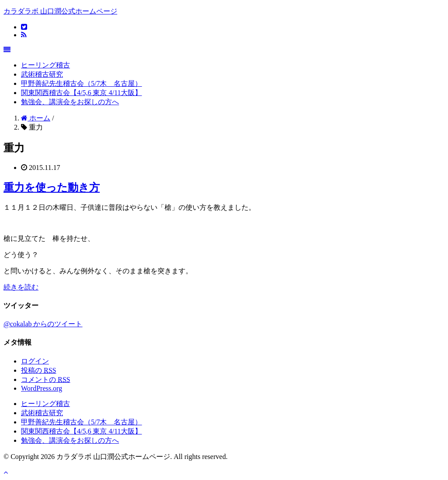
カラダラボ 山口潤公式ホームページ (60, 11)
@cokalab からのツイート (43, 324)
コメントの (45, 379)
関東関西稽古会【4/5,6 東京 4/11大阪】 (81, 93)
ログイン (35, 361)
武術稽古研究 (42, 74)
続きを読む (21, 287)
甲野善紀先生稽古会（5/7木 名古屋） (81, 83)
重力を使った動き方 (52, 187)
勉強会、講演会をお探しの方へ (70, 102)
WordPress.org (42, 388)
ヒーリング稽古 (45, 65)
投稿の (38, 370)
